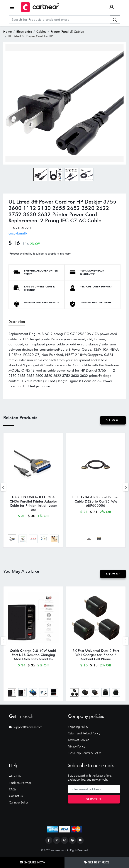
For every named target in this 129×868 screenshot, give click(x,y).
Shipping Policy (78, 727)
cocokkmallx (18, 233)
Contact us (16, 796)
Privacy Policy (76, 747)
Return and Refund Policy (84, 734)
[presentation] (3, 487)
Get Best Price (97, 862)
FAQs (13, 790)
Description (17, 322)
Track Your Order (20, 783)
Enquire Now (32, 862)
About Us (15, 777)
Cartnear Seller (19, 803)
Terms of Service (78, 741)
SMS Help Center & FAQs (84, 754)
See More (113, 420)
